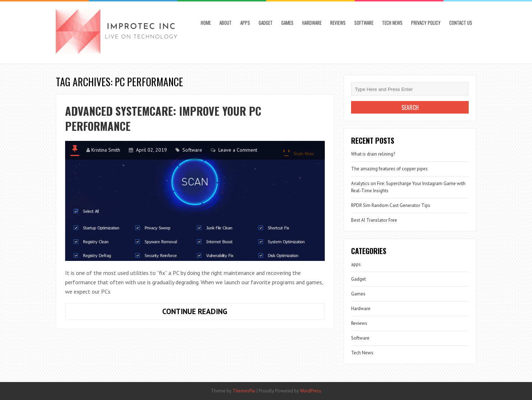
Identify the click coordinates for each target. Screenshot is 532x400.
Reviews (338, 23)
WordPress (311, 391)
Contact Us (461, 23)
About (226, 23)
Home (206, 23)
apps (245, 23)
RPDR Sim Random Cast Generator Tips (391, 205)
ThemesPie (244, 391)
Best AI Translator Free (374, 220)
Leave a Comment (238, 150)
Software (364, 23)
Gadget (266, 23)
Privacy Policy (426, 23)
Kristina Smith (106, 150)
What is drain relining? (373, 154)
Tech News (392, 23)
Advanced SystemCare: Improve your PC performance (163, 118)
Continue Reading (219, 313)
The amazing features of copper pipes (389, 169)
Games (287, 23)
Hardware (312, 23)
